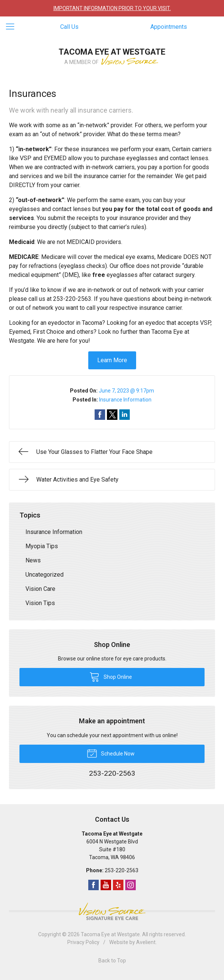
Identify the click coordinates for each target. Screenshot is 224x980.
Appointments (169, 27)
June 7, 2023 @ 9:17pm (126, 391)
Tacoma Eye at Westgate (110, 934)
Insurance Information (125, 400)
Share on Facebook (100, 415)
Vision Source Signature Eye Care (112, 911)
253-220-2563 (122, 870)
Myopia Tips (42, 546)
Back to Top (112, 961)
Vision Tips (40, 603)
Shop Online (111, 677)
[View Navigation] (13, 27)
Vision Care (40, 589)
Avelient (146, 942)
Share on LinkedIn (125, 415)
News (33, 560)
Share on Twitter (112, 415)
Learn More (112, 360)
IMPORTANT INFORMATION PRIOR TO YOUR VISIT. (112, 8)
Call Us (69, 27)
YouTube (106, 885)
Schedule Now (111, 753)
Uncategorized (45, 575)
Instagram (131, 885)
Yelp (118, 885)
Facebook (93, 885)
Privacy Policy (83, 942)
